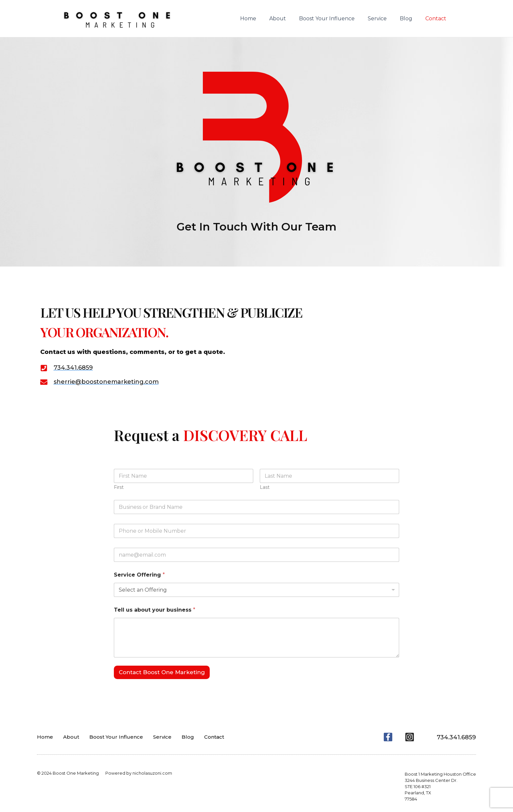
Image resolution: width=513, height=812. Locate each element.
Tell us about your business (155, 610)
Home (263, 18)
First (119, 487)
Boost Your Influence (336, 18)
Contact (437, 18)
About (289, 18)
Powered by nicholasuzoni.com (139, 773)
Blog (410, 18)
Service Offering (139, 575)
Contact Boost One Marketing (162, 672)
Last (265, 487)
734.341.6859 (454, 737)
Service (384, 18)
